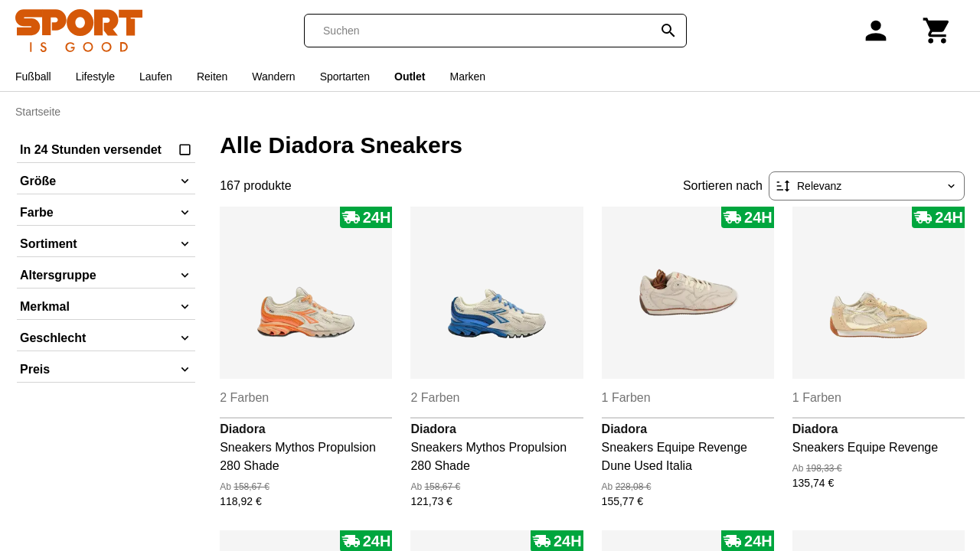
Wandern (273, 77)
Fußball (33, 77)
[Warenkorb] (937, 31)
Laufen (156, 77)
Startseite (38, 112)
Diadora (243, 429)
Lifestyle (95, 77)
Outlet (410, 77)
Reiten (212, 77)
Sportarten (345, 77)
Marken (467, 77)
